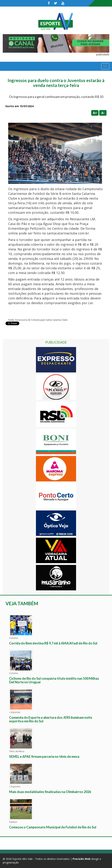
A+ (95, 113)
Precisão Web (82, 859)
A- (103, 113)
